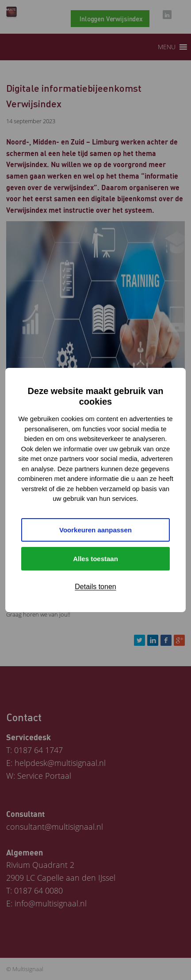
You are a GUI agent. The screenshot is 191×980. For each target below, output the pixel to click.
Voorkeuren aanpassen (95, 530)
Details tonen (95, 587)
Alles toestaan (95, 559)
